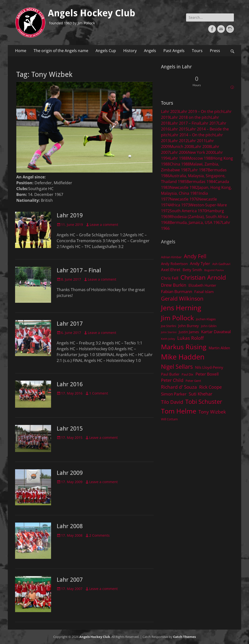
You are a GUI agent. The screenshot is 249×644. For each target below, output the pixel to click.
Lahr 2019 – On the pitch (201, 111)
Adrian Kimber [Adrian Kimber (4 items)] (171, 257)
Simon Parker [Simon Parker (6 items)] (174, 394)
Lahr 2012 (179, 141)
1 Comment (99, 393)
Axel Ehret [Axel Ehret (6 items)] (171, 270)
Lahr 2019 (70, 215)
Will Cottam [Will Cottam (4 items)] (169, 419)
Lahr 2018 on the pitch (190, 117)
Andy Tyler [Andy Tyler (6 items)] (200, 263)
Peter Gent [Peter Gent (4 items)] (193, 381)
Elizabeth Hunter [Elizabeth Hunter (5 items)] (202, 285)
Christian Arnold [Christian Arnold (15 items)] (203, 277)
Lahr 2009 (70, 473)
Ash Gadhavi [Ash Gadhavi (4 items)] (221, 264)
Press (215, 51)
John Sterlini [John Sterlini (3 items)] (169, 332)
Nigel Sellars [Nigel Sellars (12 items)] (177, 367)
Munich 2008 (181, 147)
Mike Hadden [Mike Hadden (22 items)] (183, 357)
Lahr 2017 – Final (79, 270)
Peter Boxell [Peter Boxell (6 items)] (207, 374)
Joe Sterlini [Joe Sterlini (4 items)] (169, 326)
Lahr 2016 (70, 384)
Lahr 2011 (197, 141)
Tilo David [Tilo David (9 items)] (172, 402)
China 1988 (180, 164)
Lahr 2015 (70, 429)
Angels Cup (106, 51)
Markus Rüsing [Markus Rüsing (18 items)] (184, 347)
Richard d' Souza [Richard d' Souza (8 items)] (179, 387)
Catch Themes (184, 637)
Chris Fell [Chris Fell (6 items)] (170, 278)
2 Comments (99, 535)
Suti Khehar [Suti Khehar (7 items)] (200, 394)
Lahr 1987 (199, 170)
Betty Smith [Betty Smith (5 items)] (192, 270)
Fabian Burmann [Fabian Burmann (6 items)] (177, 291)
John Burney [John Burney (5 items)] (189, 326)
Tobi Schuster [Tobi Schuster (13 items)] (204, 401)
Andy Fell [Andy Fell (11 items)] (195, 256)
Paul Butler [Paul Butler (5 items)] (170, 374)
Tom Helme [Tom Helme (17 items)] (179, 411)
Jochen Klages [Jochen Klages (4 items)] (206, 319)
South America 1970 (188, 211)
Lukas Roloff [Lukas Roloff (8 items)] (191, 338)
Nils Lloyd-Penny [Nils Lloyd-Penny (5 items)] (209, 367)
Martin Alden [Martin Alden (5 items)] (219, 348)
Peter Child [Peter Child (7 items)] (172, 380)
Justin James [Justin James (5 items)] (189, 332)
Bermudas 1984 (201, 182)
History (130, 51)
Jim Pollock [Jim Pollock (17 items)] (177, 318)
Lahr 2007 (70, 580)
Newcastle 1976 (184, 199)
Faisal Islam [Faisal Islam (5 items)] (204, 292)
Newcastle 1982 (184, 187)
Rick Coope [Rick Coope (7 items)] (210, 387)
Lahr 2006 (179, 152)
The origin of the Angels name (61, 51)
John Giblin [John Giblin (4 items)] (209, 326)
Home (21, 51)
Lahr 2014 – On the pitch (192, 135)
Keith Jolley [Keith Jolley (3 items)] (168, 339)
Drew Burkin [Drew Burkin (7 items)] (174, 285)
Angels (150, 51)
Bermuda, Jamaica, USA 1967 (196, 222)
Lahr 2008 (70, 526)
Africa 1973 (180, 205)
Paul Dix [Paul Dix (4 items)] (187, 374)
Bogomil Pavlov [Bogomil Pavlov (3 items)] (214, 270)
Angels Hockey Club (92, 13)
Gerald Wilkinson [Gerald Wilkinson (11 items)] (182, 299)
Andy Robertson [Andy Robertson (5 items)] (174, 264)
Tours (197, 51)
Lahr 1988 (179, 158)
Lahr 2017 (70, 324)
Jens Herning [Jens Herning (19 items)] (181, 308)
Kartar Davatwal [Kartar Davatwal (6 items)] (216, 332)
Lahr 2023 (170, 111)
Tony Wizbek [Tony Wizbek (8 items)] (212, 412)
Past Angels (174, 51)
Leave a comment (104, 225)
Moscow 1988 (200, 158)
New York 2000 (201, 152)
